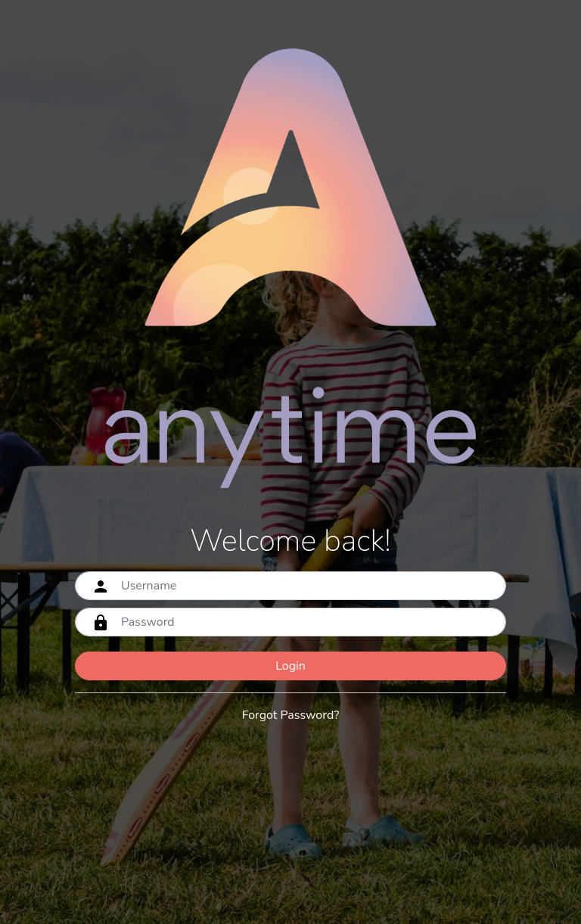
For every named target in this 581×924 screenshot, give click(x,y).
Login (290, 666)
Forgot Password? (291, 715)
